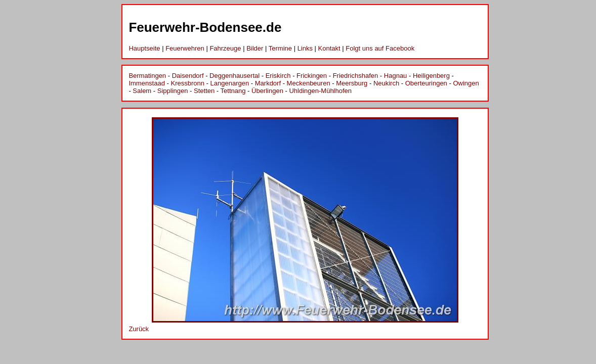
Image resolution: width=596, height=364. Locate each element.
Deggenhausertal (235, 76)
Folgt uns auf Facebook (380, 48)
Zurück (139, 329)
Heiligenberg (431, 76)
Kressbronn (188, 83)
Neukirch (386, 83)
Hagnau (396, 76)
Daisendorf (188, 76)
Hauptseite (144, 48)
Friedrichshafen (356, 76)
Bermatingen (147, 76)
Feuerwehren (185, 48)
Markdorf (268, 83)
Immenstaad (147, 83)
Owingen (466, 83)
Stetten (204, 91)
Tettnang (233, 91)
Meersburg (352, 83)
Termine (280, 48)
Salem (142, 91)
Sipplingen (173, 91)
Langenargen (230, 83)
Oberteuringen (426, 83)
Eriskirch (278, 76)
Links (305, 48)
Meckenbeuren (309, 83)
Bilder (255, 48)
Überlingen (267, 91)
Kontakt (329, 48)
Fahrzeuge (225, 48)
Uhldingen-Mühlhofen (320, 91)
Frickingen (312, 76)
